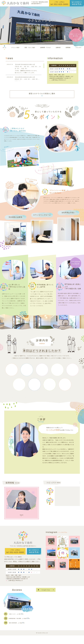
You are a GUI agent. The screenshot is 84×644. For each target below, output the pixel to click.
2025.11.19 (60, 507)
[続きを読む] (68, 498)
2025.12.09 (60, 492)
